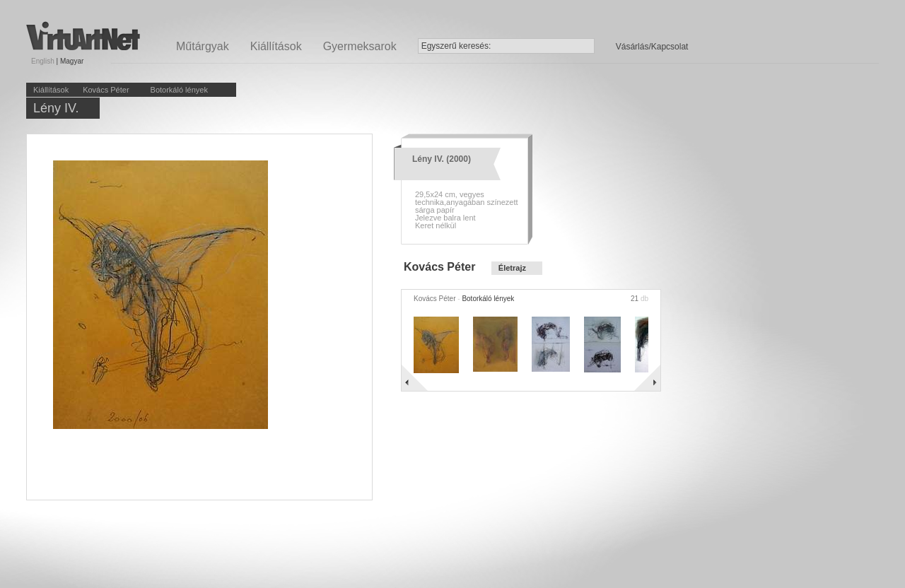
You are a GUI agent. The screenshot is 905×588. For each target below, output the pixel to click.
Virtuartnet (83, 36)
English (43, 61)
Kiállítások (276, 46)
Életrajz (512, 268)
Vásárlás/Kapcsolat (652, 47)
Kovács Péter (106, 90)
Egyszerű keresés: (456, 46)
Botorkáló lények (179, 90)
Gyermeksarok (360, 46)
